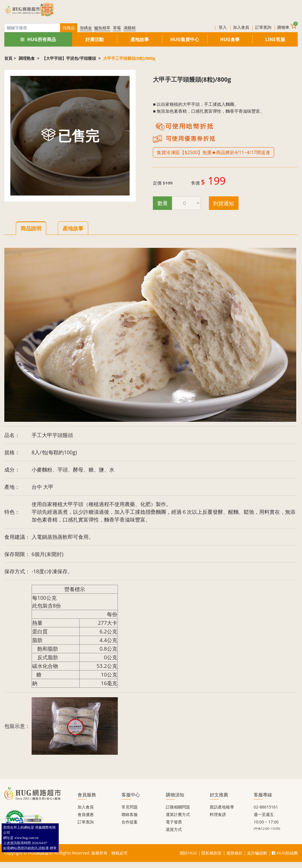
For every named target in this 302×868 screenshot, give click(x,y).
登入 (223, 27)
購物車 (287, 26)
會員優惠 (86, 814)
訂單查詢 (263, 27)
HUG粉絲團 (285, 853)
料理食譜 (218, 814)
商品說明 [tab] (31, 228)
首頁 (8, 58)
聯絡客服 (130, 814)
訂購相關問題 (178, 807)
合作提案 (130, 822)
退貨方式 (174, 829)
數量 (163, 203)
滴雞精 (130, 28)
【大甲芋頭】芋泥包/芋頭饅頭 (69, 58)
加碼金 (86, 28)
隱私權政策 (211, 853)
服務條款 (234, 853)
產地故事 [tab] (73, 228)
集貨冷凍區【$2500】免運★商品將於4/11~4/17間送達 (213, 152)
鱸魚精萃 (102, 28)
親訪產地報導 (222, 807)
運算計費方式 (178, 814)
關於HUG (188, 853)
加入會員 (241, 27)
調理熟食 (27, 58)
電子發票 (174, 822)
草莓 (117, 28)
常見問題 (130, 807)
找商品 (69, 28)
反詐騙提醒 (257, 853)
